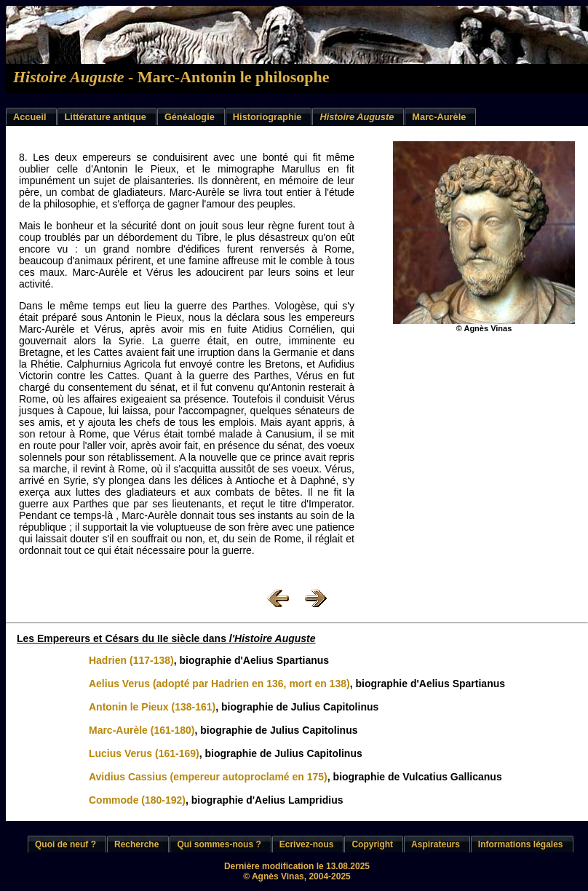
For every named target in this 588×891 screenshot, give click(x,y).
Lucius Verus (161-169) (144, 753)
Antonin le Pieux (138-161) (152, 707)
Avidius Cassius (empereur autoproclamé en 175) (208, 777)
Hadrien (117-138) (131, 660)
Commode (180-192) (137, 800)
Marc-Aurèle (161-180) (142, 730)
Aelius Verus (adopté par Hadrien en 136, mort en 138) (219, 684)
